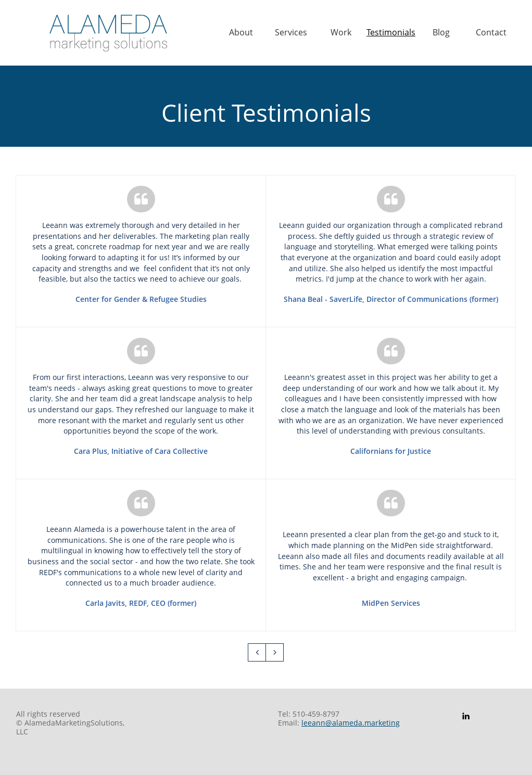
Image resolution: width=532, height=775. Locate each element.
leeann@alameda (332, 723)
